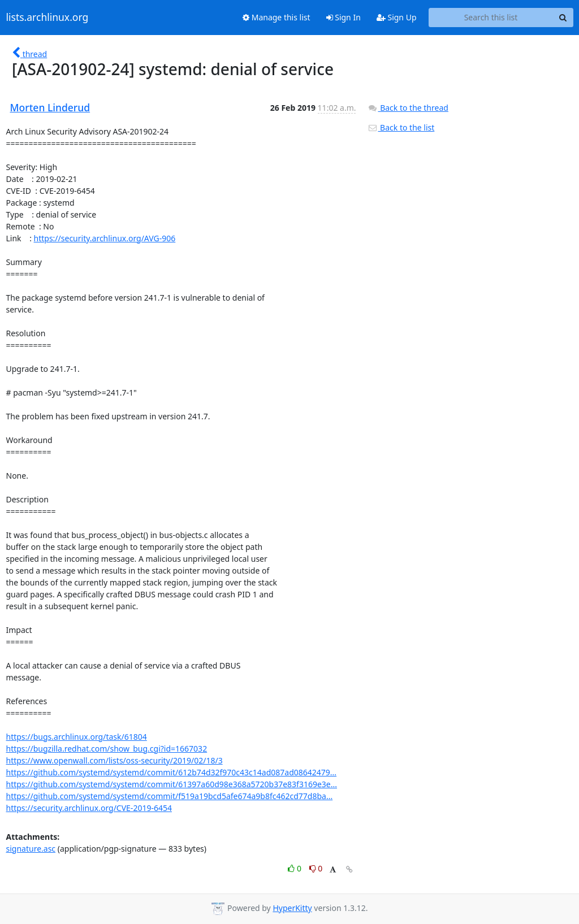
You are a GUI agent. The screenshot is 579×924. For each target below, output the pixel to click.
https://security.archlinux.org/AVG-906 (105, 238)
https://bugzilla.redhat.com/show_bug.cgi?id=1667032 (107, 749)
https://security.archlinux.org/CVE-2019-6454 (89, 808)
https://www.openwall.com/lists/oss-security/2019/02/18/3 (114, 760)
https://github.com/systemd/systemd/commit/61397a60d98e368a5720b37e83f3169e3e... (172, 784)
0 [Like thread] (295, 868)
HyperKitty (292, 908)
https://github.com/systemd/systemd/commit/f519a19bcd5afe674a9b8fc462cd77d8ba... (170, 796)
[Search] (563, 18)
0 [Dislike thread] (316, 868)
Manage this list (276, 17)
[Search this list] (491, 18)
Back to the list (401, 127)
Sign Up (397, 17)
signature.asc (31, 849)
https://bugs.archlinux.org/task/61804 (77, 737)
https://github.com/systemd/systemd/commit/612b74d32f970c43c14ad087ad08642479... (172, 772)
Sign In (343, 17)
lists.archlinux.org (47, 18)
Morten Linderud (50, 107)
